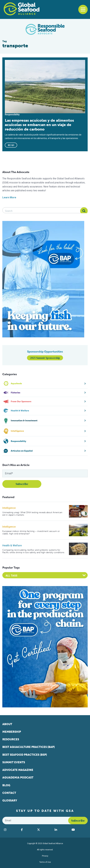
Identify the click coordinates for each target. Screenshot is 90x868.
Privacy (45, 856)
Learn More (9, 197)
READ (11, 145)
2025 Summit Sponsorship (45, 358)
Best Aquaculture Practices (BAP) (29, 747)
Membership (12, 732)
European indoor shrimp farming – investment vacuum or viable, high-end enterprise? (31, 532)
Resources (11, 739)
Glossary (10, 801)
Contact (9, 793)
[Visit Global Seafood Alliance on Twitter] (44, 830)
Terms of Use (45, 862)
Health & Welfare (12, 545)
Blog (6, 785)
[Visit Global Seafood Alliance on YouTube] (79, 830)
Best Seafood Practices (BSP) (25, 755)
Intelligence (9, 508)
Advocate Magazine (18, 770)
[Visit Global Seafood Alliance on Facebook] (27, 830)
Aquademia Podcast (18, 778)
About (7, 724)
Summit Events (14, 762)
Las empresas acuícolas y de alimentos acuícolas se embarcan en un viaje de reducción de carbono (39, 125)
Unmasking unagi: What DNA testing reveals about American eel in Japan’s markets (32, 514)
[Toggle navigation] (83, 9)
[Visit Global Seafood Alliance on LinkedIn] (62, 830)
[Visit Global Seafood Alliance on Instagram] (11, 830)
